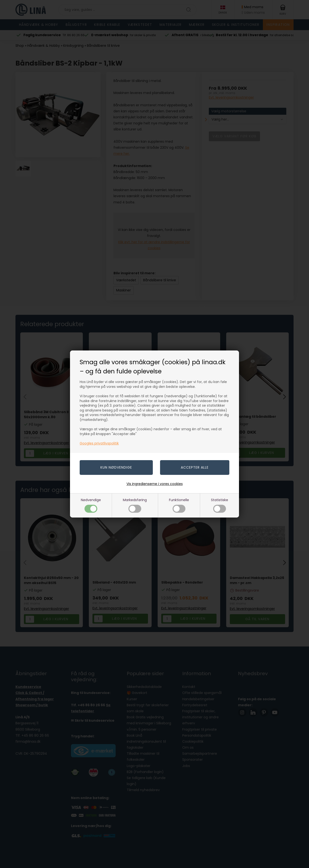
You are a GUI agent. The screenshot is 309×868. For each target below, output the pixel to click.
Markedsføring (135, 505)
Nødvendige (91, 505)
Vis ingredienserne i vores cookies (155, 484)
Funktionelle (179, 505)
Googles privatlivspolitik (99, 443)
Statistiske (220, 505)
